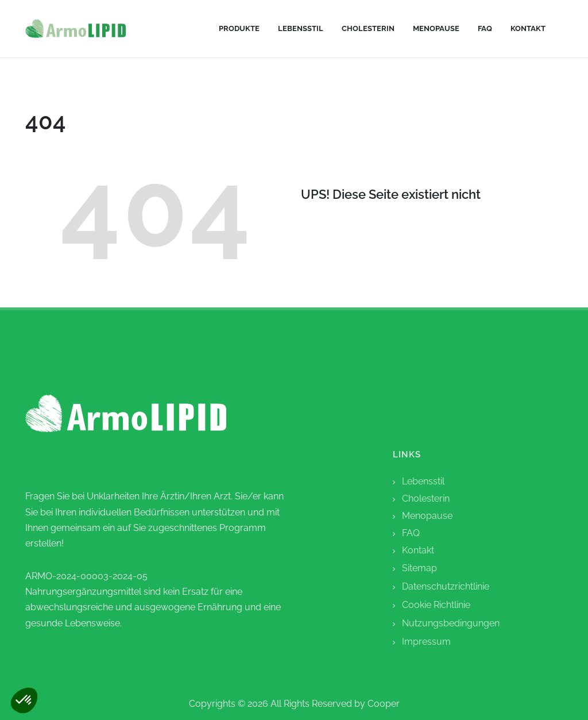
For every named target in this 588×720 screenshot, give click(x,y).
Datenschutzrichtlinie (446, 586)
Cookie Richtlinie (436, 605)
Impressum (426, 642)
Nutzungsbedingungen (451, 623)
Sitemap (419, 568)
